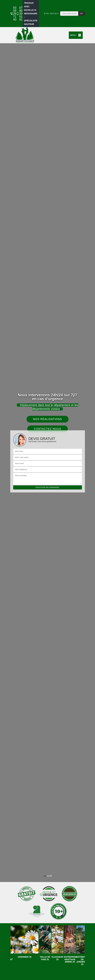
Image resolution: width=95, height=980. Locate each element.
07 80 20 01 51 (18, 14)
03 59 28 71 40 (12, 14)
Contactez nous (47, 429)
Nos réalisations (48, 419)
